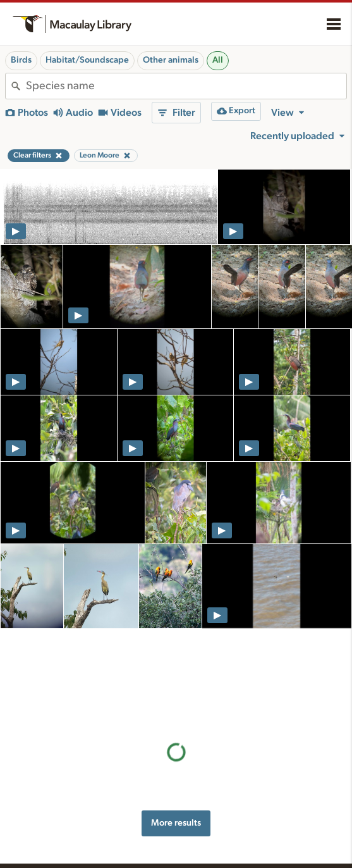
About (260, 819)
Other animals (171, 60)
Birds (21, 60)
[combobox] (186, 86)
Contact (259, 863)
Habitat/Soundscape (87, 60)
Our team (262, 850)
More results (176, 730)
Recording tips (155, 860)
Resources (154, 819)
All (218, 60)
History (258, 836)
